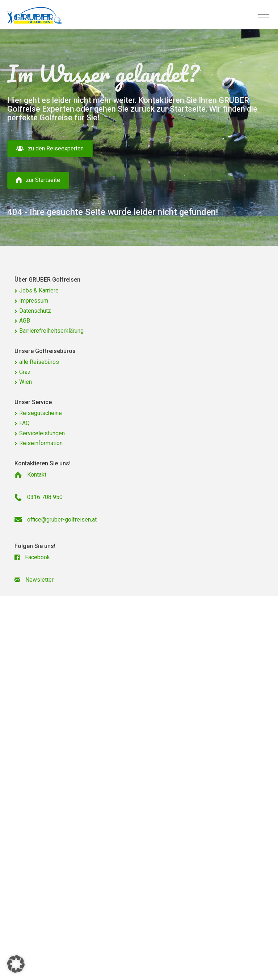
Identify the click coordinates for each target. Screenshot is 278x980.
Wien (26, 382)
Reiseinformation (41, 443)
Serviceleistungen (42, 433)
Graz (25, 372)
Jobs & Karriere (39, 290)
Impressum (34, 301)
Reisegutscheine (41, 413)
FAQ (24, 423)
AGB (25, 321)
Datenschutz (35, 311)
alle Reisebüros (39, 362)
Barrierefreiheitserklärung (51, 331)
